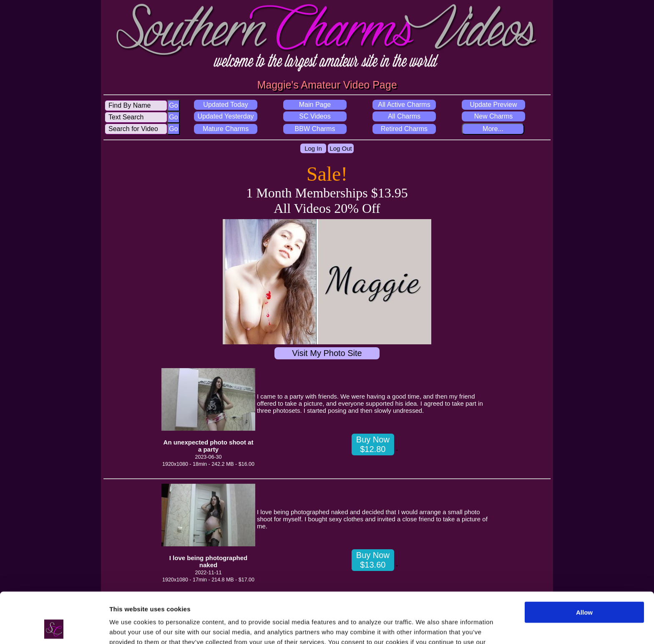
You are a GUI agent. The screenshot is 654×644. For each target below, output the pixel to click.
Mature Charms (226, 129)
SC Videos (315, 116)
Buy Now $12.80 (373, 444)
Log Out (341, 148)
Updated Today (225, 105)
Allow (584, 565)
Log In (313, 148)
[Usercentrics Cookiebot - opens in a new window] (54, 628)
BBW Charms (315, 129)
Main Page (315, 105)
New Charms (493, 116)
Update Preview (494, 105)
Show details (129, 628)
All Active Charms (404, 105)
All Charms (404, 116)
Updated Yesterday (225, 116)
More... (493, 129)
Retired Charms (404, 129)
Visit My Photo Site (327, 353)
